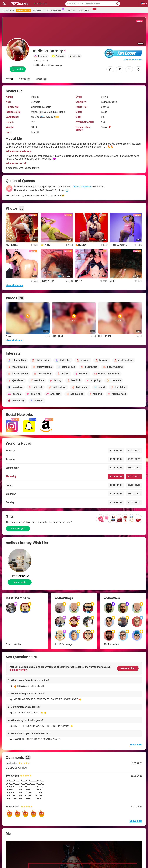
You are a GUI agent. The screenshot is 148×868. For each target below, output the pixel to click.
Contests (71, 10)
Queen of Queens (82, 187)
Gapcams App (86, 10)
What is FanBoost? (133, 59)
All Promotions (55, 10)
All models (8, 10)
